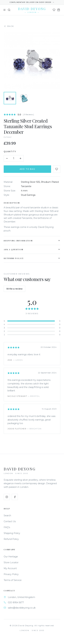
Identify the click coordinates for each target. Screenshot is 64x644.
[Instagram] (7, 497)
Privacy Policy (11, 574)
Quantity (10, 152)
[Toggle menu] (4, 10)
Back (9, 26)
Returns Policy (32, 258)
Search (7, 516)
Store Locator (11, 562)
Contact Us (10, 521)
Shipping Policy (12, 533)
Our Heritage (11, 557)
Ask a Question (32, 249)
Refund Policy (11, 539)
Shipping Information (32, 241)
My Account (10, 568)
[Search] (9, 10)
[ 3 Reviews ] (29, 114)
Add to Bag (28, 169)
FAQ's (7, 527)
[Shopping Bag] (59, 10)
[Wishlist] (54, 10)
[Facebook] (15, 497)
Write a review (14, 289)
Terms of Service (13, 580)
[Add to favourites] (57, 169)
